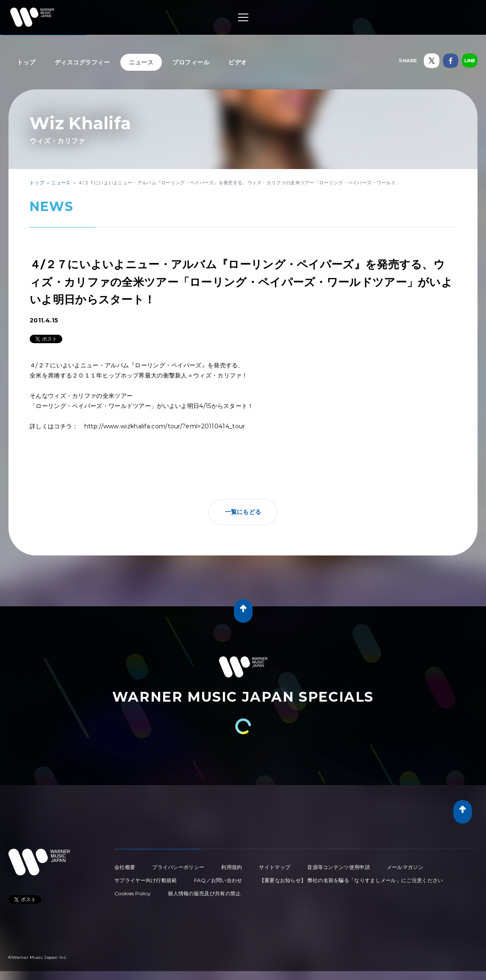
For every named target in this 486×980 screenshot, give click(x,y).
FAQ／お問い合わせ (218, 880)
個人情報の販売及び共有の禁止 (204, 893)
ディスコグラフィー (82, 62)
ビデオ (238, 62)
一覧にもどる (243, 512)
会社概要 (125, 867)
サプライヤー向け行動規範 (146, 880)
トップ (26, 62)
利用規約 (232, 867)
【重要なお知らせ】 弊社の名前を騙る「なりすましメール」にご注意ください (351, 880)
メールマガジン (405, 867)
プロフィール (191, 62)
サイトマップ (275, 867)
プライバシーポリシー (178, 867)
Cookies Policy (133, 893)
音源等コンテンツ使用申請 (339, 867)
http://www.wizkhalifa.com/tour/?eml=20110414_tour (165, 426)
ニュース (141, 62)
